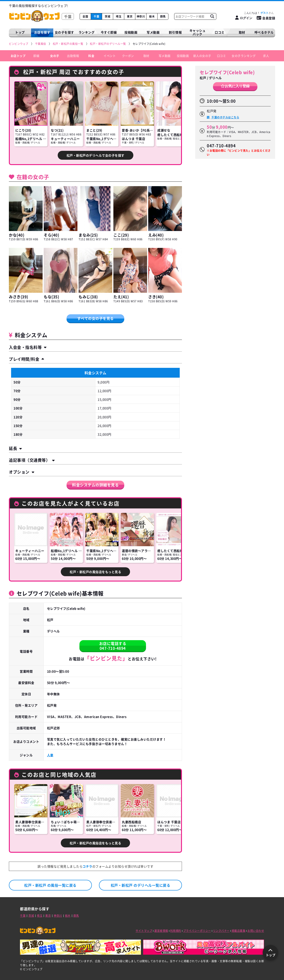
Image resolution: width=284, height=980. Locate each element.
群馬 (163, 16)
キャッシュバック (198, 32)
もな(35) (51, 297)
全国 (85, 16)
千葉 (96, 16)
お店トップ (18, 56)
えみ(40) (156, 235)
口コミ (220, 32)
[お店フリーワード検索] (212, 16)
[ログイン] (244, 18)
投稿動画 (131, 32)
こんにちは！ (259, 13)
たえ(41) (121, 297)
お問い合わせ (256, 931)
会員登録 (266, 18)
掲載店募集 (239, 931)
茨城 (107, 16)
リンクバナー (221, 931)
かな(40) (17, 235)
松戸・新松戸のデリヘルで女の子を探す (96, 155)
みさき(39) (19, 297)
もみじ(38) (88, 297)
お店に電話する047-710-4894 (113, 646)
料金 (91, 56)
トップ (20, 32)
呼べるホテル (264, 32)
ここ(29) (121, 235)
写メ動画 (153, 32)
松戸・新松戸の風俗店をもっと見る (95, 572)
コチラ (87, 866)
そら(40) (51, 235)
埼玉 (119, 16)
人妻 (50, 755)
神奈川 (141, 16)
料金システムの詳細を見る (95, 485)
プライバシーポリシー (197, 931)
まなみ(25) (88, 235)
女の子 (55, 56)
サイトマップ (144, 931)
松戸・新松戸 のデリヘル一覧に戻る (141, 885)
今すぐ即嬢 (109, 32)
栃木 (152, 16)
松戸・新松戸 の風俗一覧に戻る (50, 885)
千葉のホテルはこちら (225, 117)
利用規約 (176, 931)
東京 (130, 16)
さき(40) (156, 297)
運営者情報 (161, 931)
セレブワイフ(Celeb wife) (227, 72)
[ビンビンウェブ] (19, 44)
